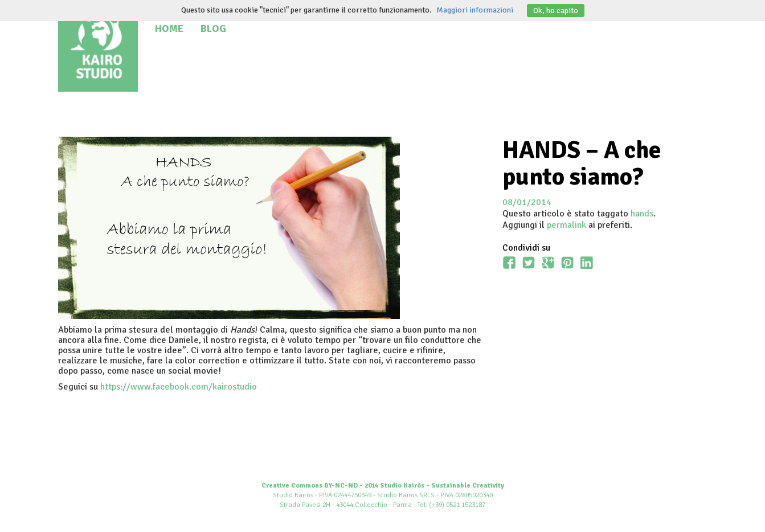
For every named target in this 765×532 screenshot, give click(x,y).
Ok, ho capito (556, 11)
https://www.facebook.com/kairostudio (179, 387)
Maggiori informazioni (475, 10)
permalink (566, 225)
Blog (213, 28)
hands (642, 214)
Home (169, 28)
